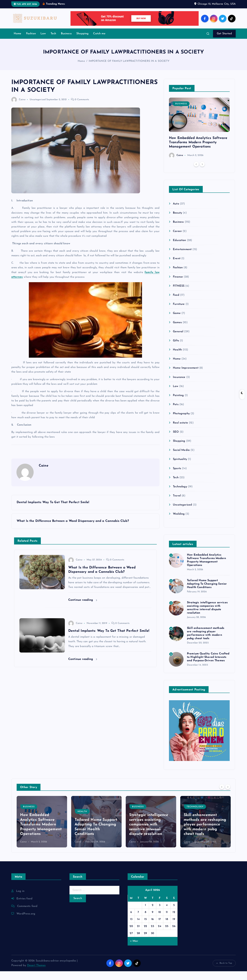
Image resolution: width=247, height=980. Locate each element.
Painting (178, 404)
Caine (18, 108)
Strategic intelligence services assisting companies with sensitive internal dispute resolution (149, 833)
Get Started (224, 42)
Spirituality (180, 468)
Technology (180, 495)
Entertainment (182, 258)
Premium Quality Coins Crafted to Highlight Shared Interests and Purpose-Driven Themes (208, 666)
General (178, 340)
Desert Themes (36, 974)
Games (177, 331)
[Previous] (196, 173)
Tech (53, 42)
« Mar (134, 950)
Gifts (176, 349)
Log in (20, 900)
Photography (181, 422)
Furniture (179, 313)
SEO (176, 441)
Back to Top (224, 972)
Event (177, 267)
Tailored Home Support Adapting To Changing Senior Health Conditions (207, 593)
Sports (177, 477)
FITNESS (179, 295)
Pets (176, 413)
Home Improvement (186, 377)
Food (176, 304)
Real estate (180, 432)
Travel (177, 504)
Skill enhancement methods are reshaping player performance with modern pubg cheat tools (205, 833)
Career (177, 240)
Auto (176, 213)
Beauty (177, 222)
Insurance (179, 386)
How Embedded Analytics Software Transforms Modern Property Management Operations (198, 151)
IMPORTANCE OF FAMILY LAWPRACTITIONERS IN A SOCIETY (129, 70)
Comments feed (27, 915)
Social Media (181, 459)
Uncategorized (38, 108)
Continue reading (83, 609)
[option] (199, 137)
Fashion (31, 42)
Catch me (99, 42)
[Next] (202, 173)
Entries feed (24, 907)
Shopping (82, 42)
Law (43, 42)
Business (66, 42)
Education (179, 249)
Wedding (179, 523)
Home (18, 42)
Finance (178, 286)
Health (177, 359)
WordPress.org (26, 923)
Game (177, 322)
